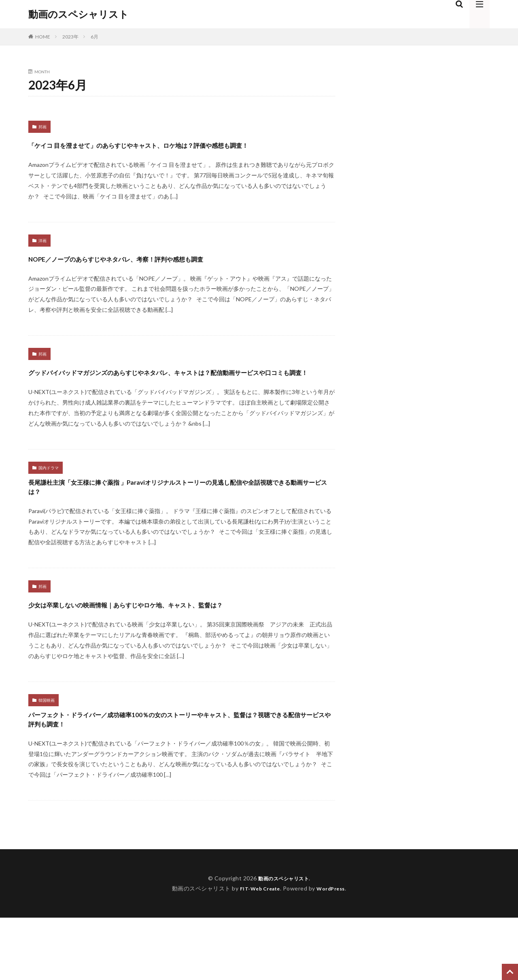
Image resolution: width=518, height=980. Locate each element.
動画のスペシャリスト (79, 14)
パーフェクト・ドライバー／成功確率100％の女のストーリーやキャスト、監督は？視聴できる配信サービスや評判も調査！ (181, 778)
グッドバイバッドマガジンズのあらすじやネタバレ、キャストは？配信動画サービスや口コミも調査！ (180, 393)
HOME (43, 37)
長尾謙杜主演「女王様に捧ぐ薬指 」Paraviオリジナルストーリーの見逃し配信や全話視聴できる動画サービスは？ (181, 521)
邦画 (42, 127)
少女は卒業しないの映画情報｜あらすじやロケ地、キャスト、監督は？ (177, 649)
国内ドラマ (49, 497)
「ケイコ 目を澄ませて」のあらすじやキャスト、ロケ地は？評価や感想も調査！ (179, 151)
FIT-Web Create (258, 951)
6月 (94, 37)
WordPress (334, 951)
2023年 (70, 37)
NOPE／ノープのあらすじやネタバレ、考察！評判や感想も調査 (171, 272)
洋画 (42, 255)
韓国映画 (47, 753)
